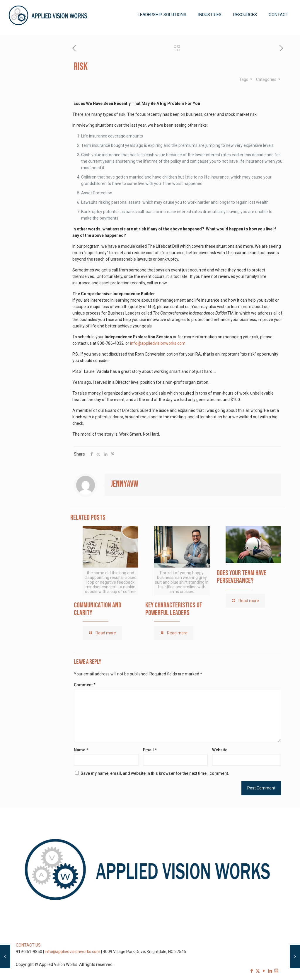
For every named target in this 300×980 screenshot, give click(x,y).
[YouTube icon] (264, 971)
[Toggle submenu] (162, 32)
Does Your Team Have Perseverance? (242, 577)
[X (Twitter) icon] (258, 971)
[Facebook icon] (252, 971)
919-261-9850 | (30, 952)
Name (81, 750)
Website (220, 750)
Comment (85, 685)
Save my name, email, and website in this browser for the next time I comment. (155, 773)
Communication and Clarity (98, 609)
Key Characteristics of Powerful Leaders (174, 609)
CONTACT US (28, 945)
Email (150, 750)
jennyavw (124, 484)
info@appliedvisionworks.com (158, 343)
